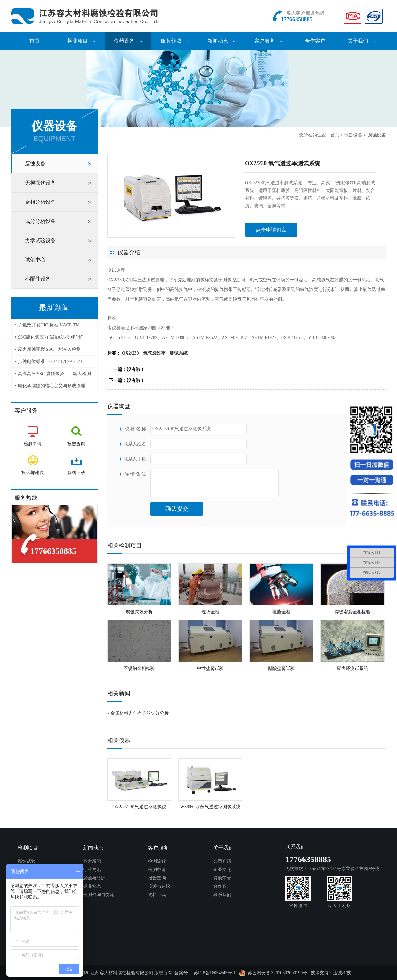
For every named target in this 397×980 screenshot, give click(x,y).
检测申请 (157, 870)
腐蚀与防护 (94, 878)
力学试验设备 (40, 240)
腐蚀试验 (27, 861)
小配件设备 (38, 279)
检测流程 (157, 861)
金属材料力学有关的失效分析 (140, 713)
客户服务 (268, 41)
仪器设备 (128, 41)
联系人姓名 (135, 444)
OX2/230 (130, 353)
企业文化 (222, 870)
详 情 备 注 (136, 474)
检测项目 (81, 41)
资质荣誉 (222, 878)
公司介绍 (222, 861)
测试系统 (179, 353)
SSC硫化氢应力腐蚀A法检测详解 (50, 337)
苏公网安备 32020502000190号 (273, 973)
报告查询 (157, 878)
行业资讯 (92, 870)
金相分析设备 (40, 202)
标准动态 (92, 886)
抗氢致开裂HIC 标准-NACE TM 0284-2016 (49, 327)
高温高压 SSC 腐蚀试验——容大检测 (54, 374)
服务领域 (175, 41)
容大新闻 (92, 861)
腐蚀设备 (377, 135)
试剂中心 (35, 260)
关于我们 (362, 41)
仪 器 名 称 (136, 429)
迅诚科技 (342, 973)
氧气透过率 (154, 353)
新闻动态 (222, 41)
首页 (35, 41)
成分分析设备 (40, 221)
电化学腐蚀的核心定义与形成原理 (52, 386)
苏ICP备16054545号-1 (215, 973)
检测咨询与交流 (99, 895)
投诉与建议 (159, 886)
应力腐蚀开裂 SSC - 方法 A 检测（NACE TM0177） (49, 351)
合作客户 (315, 41)
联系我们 (222, 895)
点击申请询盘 (271, 230)
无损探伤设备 (40, 183)
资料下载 (157, 895)
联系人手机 (135, 459)
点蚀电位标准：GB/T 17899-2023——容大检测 (50, 363)
